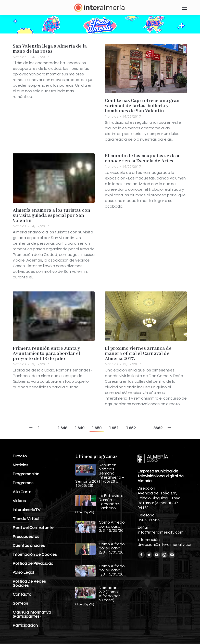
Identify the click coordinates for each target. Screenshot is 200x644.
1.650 (97, 428)
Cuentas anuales (29, 546)
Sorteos (20, 603)
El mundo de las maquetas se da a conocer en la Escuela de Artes (142, 159)
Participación (25, 625)
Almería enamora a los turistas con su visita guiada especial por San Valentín (52, 216)
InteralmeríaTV (27, 510)
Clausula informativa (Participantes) (32, 614)
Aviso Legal (23, 572)
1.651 (114, 428)
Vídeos (19, 501)
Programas (23, 483)
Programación (26, 474)
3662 (158, 428)
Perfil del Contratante (33, 528)
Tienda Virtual (26, 519)
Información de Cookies (35, 555)
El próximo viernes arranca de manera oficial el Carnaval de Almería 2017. (138, 354)
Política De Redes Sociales (29, 583)
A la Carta (22, 492)
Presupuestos (26, 537)
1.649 (79, 428)
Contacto (22, 594)
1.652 (131, 428)
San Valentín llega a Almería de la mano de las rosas (50, 49)
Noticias (20, 57)
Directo (20, 456)
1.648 (62, 428)
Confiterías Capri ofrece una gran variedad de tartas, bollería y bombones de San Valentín (142, 106)
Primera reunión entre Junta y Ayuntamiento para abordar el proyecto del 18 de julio (46, 354)
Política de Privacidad (33, 563)
